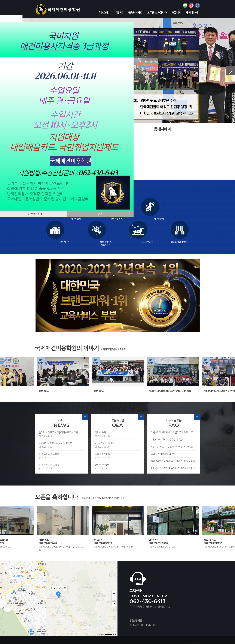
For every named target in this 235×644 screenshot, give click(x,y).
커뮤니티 (176, 13)
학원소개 (103, 13)
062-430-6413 (148, 578)
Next (231, 71)
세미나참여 (192, 13)
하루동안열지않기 (33, 214)
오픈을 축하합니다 (157, 13)
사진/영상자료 (135, 13)
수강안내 (118, 13)
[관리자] (128, 635)
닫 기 (100, 214)
